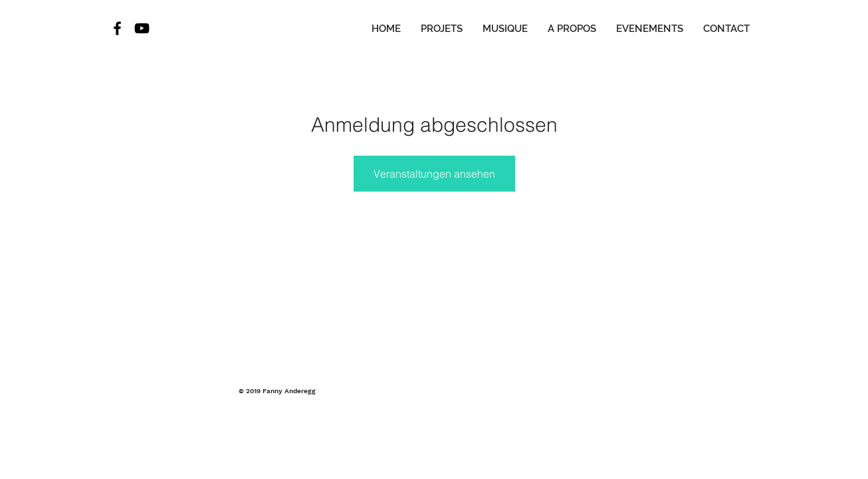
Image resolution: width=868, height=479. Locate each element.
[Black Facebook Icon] (117, 28)
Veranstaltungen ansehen (434, 174)
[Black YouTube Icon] (142, 28)
